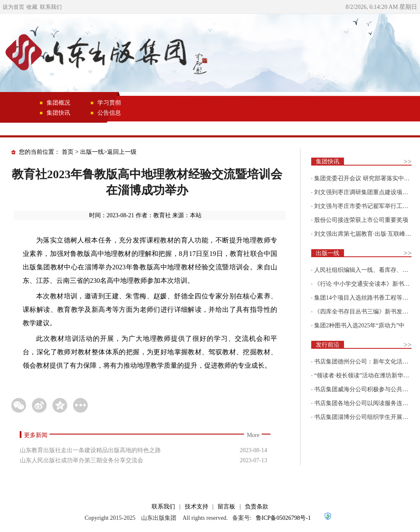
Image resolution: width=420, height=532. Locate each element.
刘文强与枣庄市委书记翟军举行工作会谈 (367, 206)
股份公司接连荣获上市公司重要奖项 (361, 220)
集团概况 (58, 103)
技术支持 (197, 507)
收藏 (32, 7)
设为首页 (13, 7)
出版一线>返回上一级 (108, 152)
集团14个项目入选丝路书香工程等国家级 (367, 298)
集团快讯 (58, 113)
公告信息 (109, 113)
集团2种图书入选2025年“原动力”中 (359, 325)
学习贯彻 (109, 103)
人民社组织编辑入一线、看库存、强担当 (367, 270)
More (253, 435)
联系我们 (51, 7)
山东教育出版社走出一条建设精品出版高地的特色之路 (90, 450)
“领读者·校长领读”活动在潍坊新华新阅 (365, 375)
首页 (68, 152)
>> (408, 162)
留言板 (226, 507)
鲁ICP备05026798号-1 (283, 518)
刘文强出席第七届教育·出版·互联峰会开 (366, 234)
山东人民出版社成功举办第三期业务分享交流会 (81, 460)
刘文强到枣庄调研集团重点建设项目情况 (367, 192)
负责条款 (257, 507)
